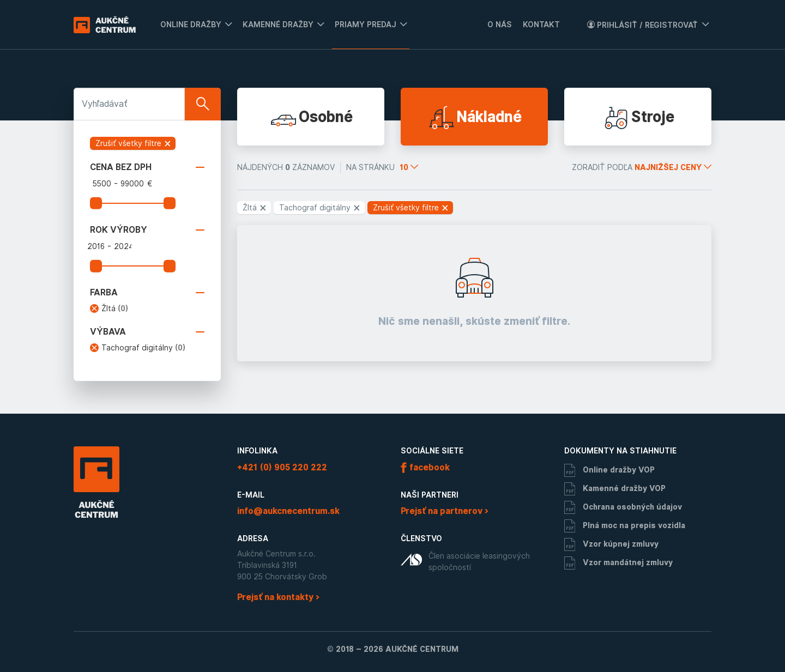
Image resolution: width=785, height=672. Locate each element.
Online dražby (191, 25)
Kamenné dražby (278, 25)
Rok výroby (147, 230)
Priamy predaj (366, 25)
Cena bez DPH (147, 167)
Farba (147, 293)
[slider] (96, 203)
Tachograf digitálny (144, 348)
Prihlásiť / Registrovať (642, 25)
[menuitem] (193, 25)
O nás (500, 25)
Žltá (115, 308)
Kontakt (541, 25)
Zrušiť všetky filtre (134, 143)
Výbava (147, 332)
